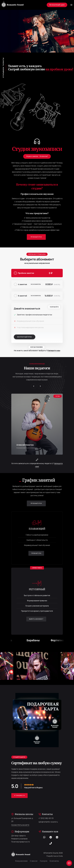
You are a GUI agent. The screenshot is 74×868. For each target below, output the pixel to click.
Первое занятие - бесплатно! (37, 156)
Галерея (44, 861)
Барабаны (36, 640)
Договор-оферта (18, 836)
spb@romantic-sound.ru (48, 822)
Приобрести (18, 796)
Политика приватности (21, 842)
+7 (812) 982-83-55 (46, 818)
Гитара (11, 640)
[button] (34, 386)
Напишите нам (54, 350)
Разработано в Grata (55, 856)
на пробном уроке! (59, 69)
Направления (21, 861)
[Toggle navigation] (71, 5)
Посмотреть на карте (20, 825)
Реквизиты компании (19, 839)
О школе (34, 861)
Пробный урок (34, 237)
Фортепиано (62, 640)
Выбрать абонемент (35, 619)
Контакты (54, 861)
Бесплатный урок (57, 5)
